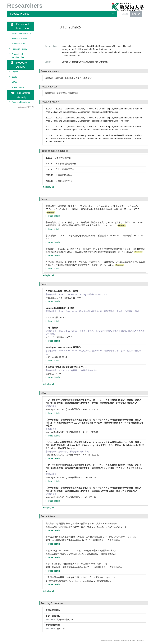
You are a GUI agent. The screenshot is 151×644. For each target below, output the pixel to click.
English (136, 14)
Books (14, 77)
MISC (14, 82)
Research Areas (19, 44)
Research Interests (20, 38)
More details (53, 216)
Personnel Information (21, 33)
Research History (19, 49)
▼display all (48, 187)
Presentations (18, 87)
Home (112, 14)
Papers (15, 72)
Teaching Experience (21, 102)
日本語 (125, 14)
